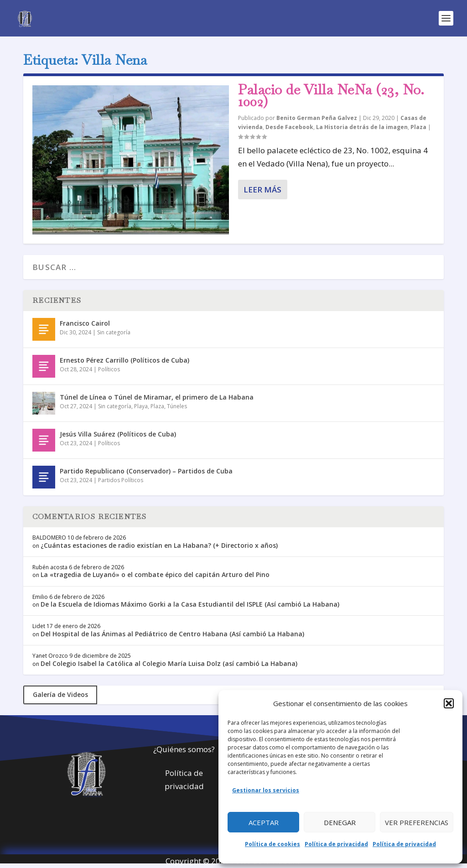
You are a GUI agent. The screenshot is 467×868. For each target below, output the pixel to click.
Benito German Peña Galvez (317, 118)
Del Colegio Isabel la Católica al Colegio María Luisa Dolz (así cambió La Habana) (169, 663)
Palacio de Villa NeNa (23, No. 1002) (331, 96)
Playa (141, 406)
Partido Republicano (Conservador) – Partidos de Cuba (146, 471)
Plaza (418, 127)
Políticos (109, 369)
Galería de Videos (60, 694)
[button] (449, 703)
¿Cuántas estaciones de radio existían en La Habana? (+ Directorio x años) (159, 545)
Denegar (340, 822)
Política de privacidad (336, 844)
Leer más (262, 190)
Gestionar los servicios (266, 790)
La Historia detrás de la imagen (362, 127)
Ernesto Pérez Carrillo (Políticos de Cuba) (125, 360)
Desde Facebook (289, 127)
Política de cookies (272, 844)
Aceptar (264, 822)
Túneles (177, 406)
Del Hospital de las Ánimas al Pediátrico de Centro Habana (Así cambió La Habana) (172, 634)
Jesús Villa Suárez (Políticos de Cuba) (118, 434)
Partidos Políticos (121, 480)
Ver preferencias (417, 822)
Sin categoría (114, 332)
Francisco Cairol (85, 323)
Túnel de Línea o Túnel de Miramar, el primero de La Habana (157, 397)
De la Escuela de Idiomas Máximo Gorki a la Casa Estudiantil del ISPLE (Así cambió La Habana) (190, 604)
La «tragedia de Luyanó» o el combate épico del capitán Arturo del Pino (155, 574)
